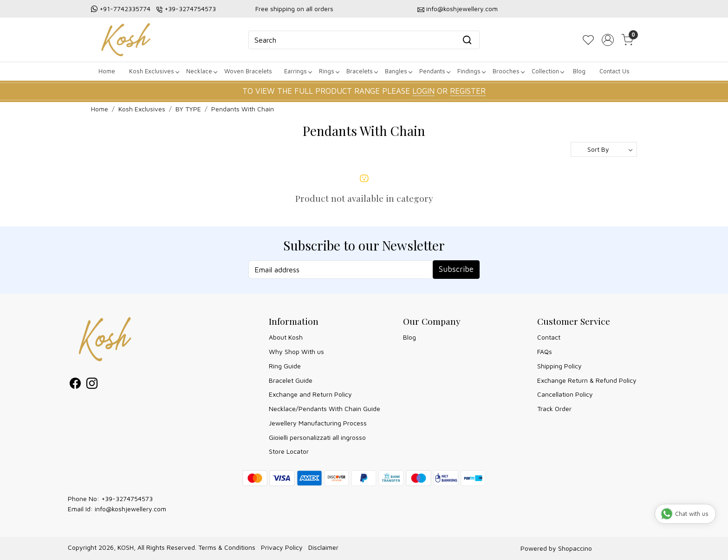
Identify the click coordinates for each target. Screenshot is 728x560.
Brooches (508, 71)
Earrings (298, 71)
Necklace (201, 71)
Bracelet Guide (291, 380)
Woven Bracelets (248, 71)
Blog (579, 71)
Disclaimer (323, 547)
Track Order (554, 409)
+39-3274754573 (190, 9)
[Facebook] (75, 385)
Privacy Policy (282, 547)
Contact (549, 337)
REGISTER (468, 91)
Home (107, 71)
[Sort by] (604, 149)
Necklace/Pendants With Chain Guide (325, 409)
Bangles (398, 71)
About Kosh (286, 337)
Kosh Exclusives (154, 71)
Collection (548, 71)
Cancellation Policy (565, 394)
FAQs (545, 351)
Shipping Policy (559, 366)
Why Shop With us (296, 351)
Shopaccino (575, 548)
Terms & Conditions (227, 547)
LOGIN (423, 91)
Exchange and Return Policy (310, 394)
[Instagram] (92, 385)
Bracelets (362, 71)
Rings (329, 71)
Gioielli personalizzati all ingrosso (317, 437)
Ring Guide (285, 366)
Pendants (435, 71)
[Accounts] (608, 40)
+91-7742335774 (125, 9)
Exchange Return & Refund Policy (587, 380)
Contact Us (614, 71)
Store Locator (289, 451)
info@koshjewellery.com (462, 9)
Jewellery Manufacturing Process (318, 423)
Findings (471, 71)
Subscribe (456, 269)
